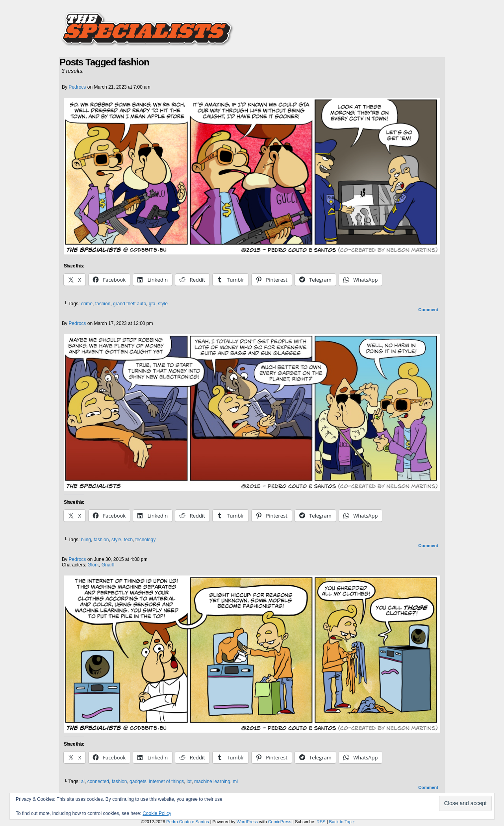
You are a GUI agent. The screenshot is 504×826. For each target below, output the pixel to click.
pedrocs (77, 87)
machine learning (212, 781)
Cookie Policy (157, 813)
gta (152, 304)
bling (86, 540)
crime (87, 304)
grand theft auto (130, 304)
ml (235, 781)
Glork (93, 565)
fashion (103, 304)
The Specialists (252, 26)
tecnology (145, 540)
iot (189, 781)
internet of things (166, 781)
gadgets (138, 781)
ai (83, 781)
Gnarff (108, 565)
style (163, 304)
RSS (321, 822)
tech (128, 540)
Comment (428, 310)
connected (98, 781)
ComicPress (280, 822)
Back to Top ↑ (342, 822)
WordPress (247, 822)
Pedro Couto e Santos (187, 822)
